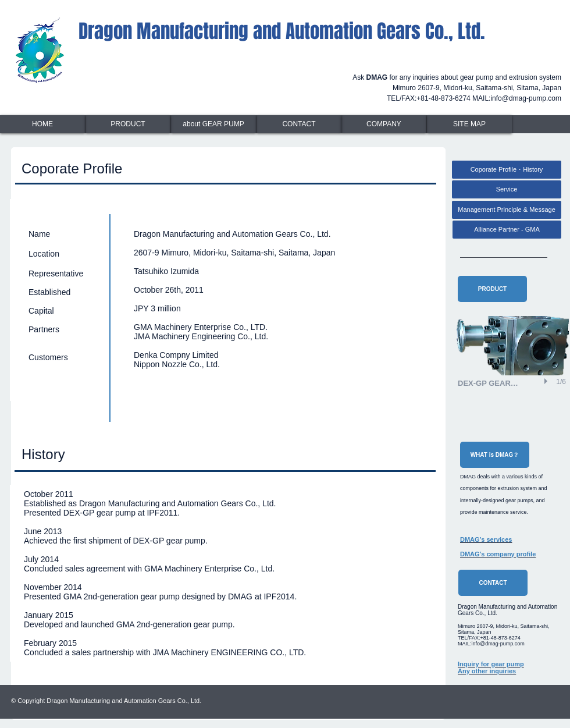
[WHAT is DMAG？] (495, 455)
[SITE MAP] (469, 124)
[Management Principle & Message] (507, 210)
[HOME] (42, 124)
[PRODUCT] (128, 124)
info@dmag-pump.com (526, 98)
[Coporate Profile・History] (507, 170)
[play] (547, 381)
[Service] (507, 189)
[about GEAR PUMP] (213, 124)
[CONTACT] (299, 124)
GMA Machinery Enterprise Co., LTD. (201, 327)
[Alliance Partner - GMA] (507, 230)
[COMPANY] (384, 124)
